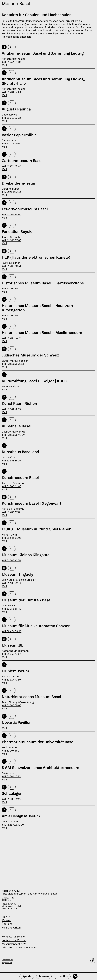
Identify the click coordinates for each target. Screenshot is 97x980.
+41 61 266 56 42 (11, 609)
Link (12, 47)
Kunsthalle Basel (17, 426)
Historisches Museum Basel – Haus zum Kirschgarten (37, 308)
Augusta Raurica (16, 109)
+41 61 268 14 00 (11, 214)
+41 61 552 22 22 (11, 118)
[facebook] (93, 961)
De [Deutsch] (75, 976)
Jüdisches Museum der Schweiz (30, 355)
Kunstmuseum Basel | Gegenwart (32, 503)
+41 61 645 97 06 (11, 240)
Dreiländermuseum (19, 183)
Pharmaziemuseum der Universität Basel (38, 742)
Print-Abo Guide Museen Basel (20, 948)
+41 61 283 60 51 (11, 266)
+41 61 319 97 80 (11, 680)
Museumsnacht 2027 (14, 944)
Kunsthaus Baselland (20, 452)
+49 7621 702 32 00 (13, 825)
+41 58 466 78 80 (12, 631)
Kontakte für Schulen (14, 937)
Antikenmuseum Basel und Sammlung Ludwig (43, 53)
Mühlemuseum (15, 671)
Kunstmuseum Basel (20, 478)
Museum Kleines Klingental (26, 555)
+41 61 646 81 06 (11, 538)
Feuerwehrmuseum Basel (25, 209)
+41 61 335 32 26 (11, 799)
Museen (6, 920)
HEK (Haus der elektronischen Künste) (36, 257)
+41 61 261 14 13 (11, 776)
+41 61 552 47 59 (11, 654)
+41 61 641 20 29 (11, 409)
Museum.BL (12, 645)
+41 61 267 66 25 (11, 560)
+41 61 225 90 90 (11, 144)
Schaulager (12, 793)
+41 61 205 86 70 (11, 289)
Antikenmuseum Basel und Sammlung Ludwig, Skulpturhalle (43, 81)
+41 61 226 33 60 (11, 166)
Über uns (7, 924)
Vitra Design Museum (21, 816)
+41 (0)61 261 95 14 (13, 364)
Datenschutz (7, 960)
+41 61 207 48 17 (11, 751)
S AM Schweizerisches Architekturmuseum (41, 768)
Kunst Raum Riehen (19, 404)
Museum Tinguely (17, 574)
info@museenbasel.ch (12, 906)
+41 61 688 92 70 (11, 583)
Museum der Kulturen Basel (27, 600)
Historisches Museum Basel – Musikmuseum (42, 333)
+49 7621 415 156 (12, 192)
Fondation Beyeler (18, 232)
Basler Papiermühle (19, 135)
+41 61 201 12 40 (11, 92)
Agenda (6, 917)
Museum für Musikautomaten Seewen (36, 626)
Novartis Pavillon (17, 723)
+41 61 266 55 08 (11, 705)
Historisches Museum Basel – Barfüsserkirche (43, 283)
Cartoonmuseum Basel (22, 161)
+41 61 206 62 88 (11, 486)
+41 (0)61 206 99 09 (13, 435)
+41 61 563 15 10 (11, 461)
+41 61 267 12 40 (11, 62)
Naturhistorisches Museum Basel (31, 697)
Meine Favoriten (11, 928)
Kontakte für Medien (14, 940)
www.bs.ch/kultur (10, 908)
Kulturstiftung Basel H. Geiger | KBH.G (35, 381)
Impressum (7, 963)
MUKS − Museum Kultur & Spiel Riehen (37, 529)
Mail (4, 65)
